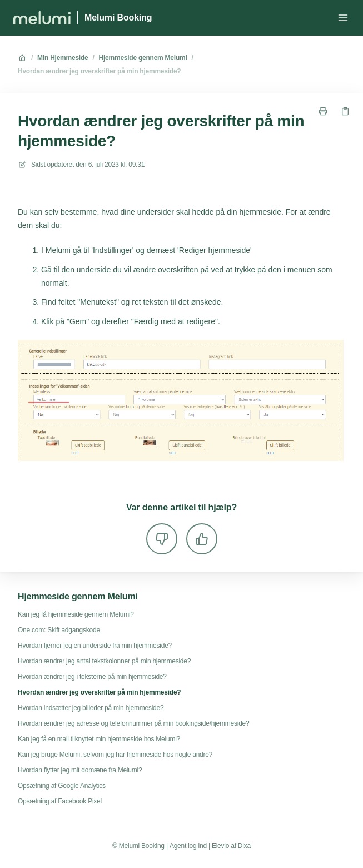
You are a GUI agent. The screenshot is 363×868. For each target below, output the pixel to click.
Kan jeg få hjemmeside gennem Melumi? (76, 614)
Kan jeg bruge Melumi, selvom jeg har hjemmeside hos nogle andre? (115, 755)
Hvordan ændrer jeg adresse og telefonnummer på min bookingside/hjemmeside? (133, 723)
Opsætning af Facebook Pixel (60, 801)
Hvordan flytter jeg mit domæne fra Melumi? (80, 770)
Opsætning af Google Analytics (62, 786)
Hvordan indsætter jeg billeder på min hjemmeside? (91, 708)
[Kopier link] (345, 111)
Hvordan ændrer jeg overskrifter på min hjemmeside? (99, 71)
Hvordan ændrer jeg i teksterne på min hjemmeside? (92, 677)
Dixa (244, 846)
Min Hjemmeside (63, 58)
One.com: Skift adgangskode (59, 630)
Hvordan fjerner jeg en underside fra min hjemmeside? (95, 646)
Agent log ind (188, 846)
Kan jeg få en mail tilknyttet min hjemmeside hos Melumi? (99, 739)
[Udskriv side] (323, 111)
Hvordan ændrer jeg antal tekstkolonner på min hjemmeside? (104, 661)
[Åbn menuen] (343, 18)
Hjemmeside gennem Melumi (143, 58)
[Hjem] (42, 18)
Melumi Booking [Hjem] (118, 18)
